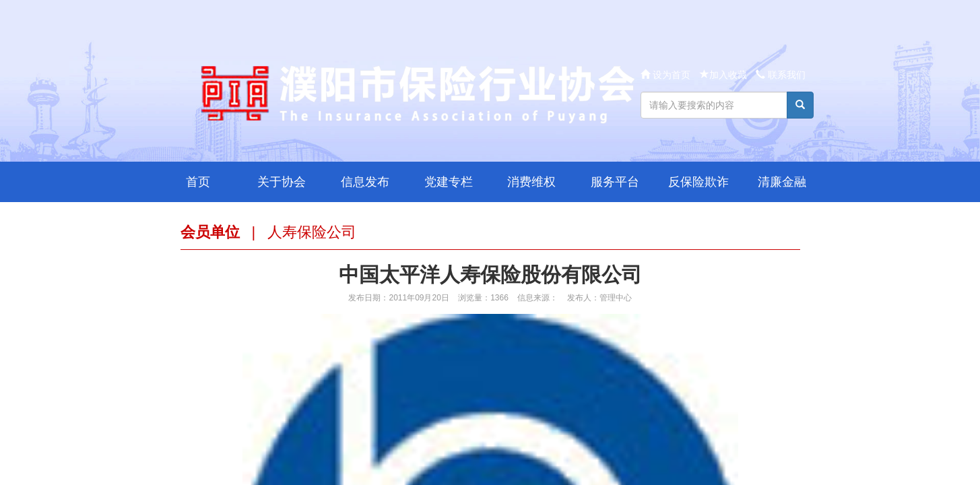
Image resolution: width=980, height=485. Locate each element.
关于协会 (282, 182)
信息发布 (365, 182)
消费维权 (531, 182)
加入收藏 (723, 75)
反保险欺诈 (698, 182)
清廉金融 (782, 182)
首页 (198, 182)
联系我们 (781, 75)
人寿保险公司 (312, 232)
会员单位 (210, 232)
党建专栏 (449, 182)
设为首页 (667, 75)
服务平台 (615, 182)
